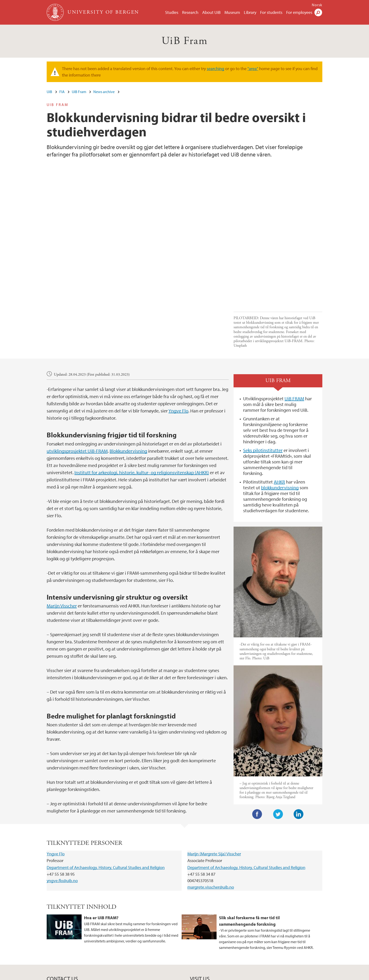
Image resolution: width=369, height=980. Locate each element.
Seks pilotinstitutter (263, 389)
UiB (49, 92)
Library (250, 12)
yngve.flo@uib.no (62, 820)
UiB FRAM (294, 338)
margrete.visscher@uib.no (211, 827)
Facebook (257, 753)
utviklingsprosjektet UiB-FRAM (77, 390)
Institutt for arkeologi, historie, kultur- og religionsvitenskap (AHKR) (142, 412)
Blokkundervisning (128, 390)
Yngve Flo (178, 350)
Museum (232, 12)
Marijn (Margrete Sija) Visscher (214, 793)
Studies (172, 12)
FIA (62, 92)
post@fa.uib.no (59, 925)
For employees (299, 12)
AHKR (279, 421)
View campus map (204, 936)
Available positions (144, 975)
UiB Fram (184, 41)
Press (167, 975)
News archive (104, 92)
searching (215, 69)
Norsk (317, 5)
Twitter (278, 753)
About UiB (211, 12)
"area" (253, 69)
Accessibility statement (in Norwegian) (232, 975)
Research (190, 12)
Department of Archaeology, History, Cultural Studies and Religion (106, 807)
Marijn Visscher (62, 545)
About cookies (186, 975)
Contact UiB (116, 975)
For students (271, 12)
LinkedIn (299, 753)
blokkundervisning (280, 427)
